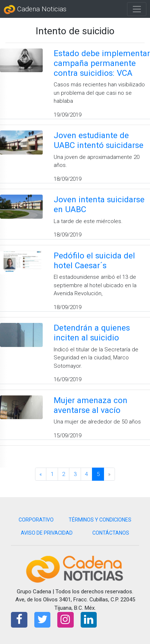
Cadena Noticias (35, 9)
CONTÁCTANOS (111, 533)
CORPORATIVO (36, 520)
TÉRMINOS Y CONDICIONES (100, 520)
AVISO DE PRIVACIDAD (47, 533)
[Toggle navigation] (137, 9)
